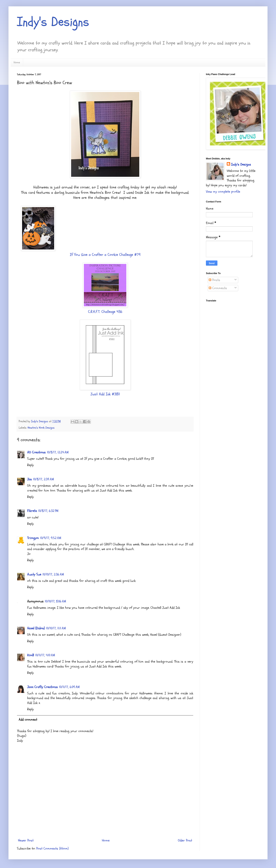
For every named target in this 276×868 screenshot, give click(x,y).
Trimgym (33, 538)
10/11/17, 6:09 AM (69, 687)
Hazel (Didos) (36, 628)
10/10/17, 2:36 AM (53, 574)
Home (17, 62)
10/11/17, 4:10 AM (45, 655)
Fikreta (32, 511)
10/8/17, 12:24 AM (58, 452)
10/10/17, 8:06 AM (55, 601)
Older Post (185, 840)
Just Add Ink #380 (105, 394)
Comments (218, 288)
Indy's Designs (53, 22)
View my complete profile (223, 192)
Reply (30, 465)
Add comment (28, 720)
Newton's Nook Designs (41, 428)
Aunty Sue (34, 574)
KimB (31, 655)
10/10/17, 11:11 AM (56, 628)
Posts (214, 280)
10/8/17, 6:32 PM (48, 511)
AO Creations (36, 452)
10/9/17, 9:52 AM (51, 538)
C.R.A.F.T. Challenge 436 (105, 312)
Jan (30, 479)
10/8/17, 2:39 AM (44, 479)
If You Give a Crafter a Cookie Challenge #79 (105, 255)
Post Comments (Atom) (52, 848)
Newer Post (26, 840)
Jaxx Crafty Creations (42, 687)
